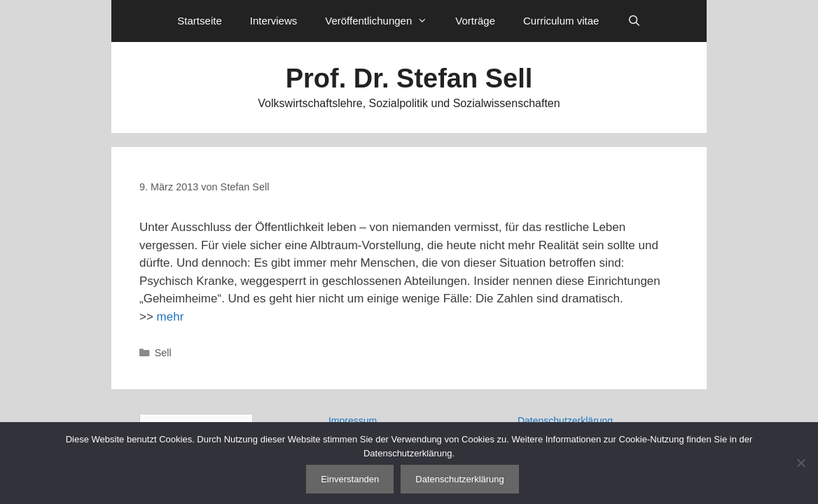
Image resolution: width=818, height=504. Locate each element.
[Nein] (800, 463)
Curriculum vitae (561, 21)
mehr (171, 317)
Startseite (199, 21)
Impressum (353, 421)
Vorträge (475, 21)
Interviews (274, 21)
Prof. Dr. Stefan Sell (409, 78)
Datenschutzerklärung (565, 421)
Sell (163, 353)
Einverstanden (350, 479)
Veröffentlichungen (383, 21)
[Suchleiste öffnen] (633, 21)
